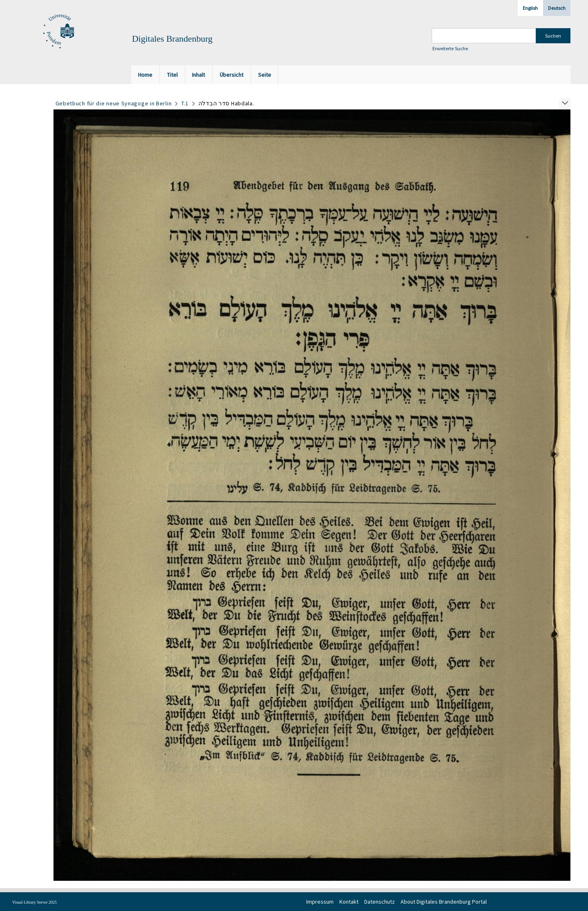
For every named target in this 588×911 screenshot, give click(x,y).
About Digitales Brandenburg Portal (444, 902)
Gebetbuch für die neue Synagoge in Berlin (114, 103)
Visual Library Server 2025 (35, 902)
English (530, 8)
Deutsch (557, 8)
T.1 (185, 103)
